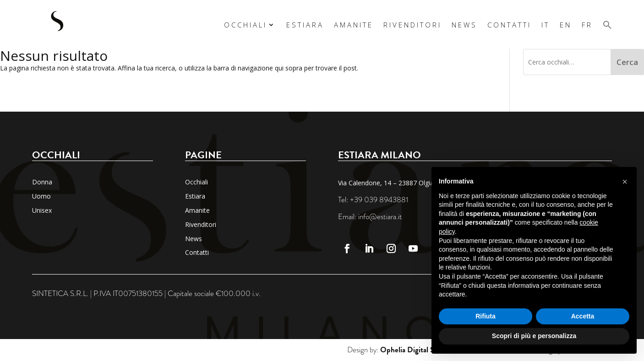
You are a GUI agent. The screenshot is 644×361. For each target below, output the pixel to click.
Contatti (509, 25)
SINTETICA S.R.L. (60, 294)
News (464, 25)
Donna (42, 182)
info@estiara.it (380, 217)
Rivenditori (412, 25)
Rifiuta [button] (486, 316)
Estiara (305, 25)
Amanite (354, 25)
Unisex (42, 210)
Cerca (627, 62)
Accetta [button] (583, 316)
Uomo (41, 196)
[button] (607, 24)
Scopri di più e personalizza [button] (534, 336)
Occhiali (246, 25)
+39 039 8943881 (379, 200)
